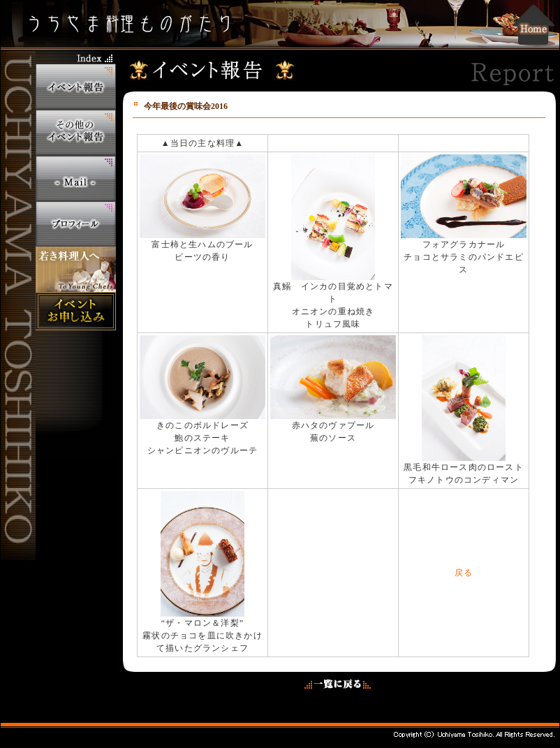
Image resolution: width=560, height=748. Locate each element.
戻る (464, 573)
